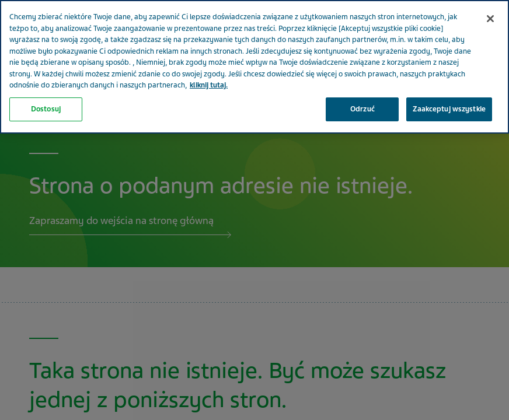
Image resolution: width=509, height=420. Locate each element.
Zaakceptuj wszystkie (449, 82)
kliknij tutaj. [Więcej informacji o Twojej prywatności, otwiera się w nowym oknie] (209, 58)
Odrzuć (362, 82)
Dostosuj (46, 82)
